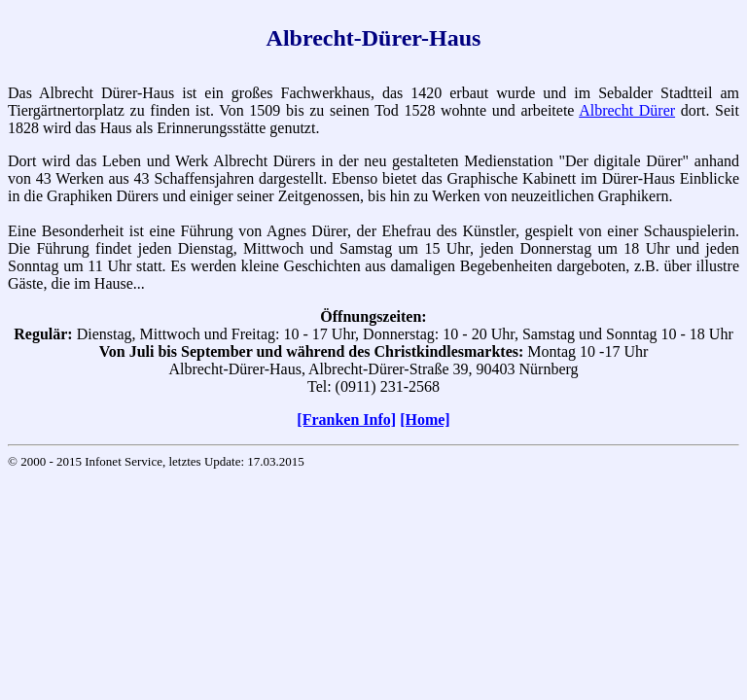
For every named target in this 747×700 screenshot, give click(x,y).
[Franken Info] (346, 420)
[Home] (425, 420)
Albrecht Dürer (627, 110)
